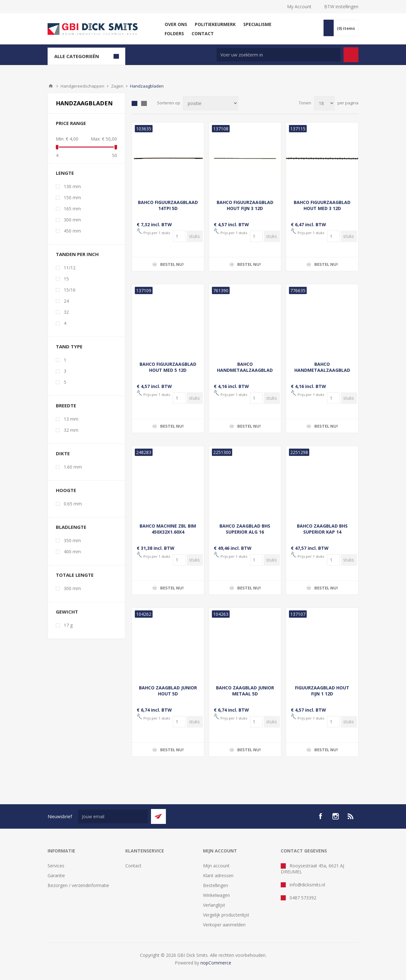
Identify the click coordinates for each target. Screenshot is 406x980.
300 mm (72, 220)
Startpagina (51, 86)
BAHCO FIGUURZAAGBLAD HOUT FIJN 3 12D (245, 205)
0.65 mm (73, 504)
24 (66, 301)
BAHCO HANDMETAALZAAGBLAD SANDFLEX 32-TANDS (322, 370)
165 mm (72, 209)
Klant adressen (218, 875)
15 (66, 279)
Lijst (144, 103)
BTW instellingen (341, 7)
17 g (68, 625)
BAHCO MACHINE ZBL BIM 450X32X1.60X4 (168, 529)
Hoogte (66, 490)
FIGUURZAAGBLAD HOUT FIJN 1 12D (322, 691)
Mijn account (216, 866)
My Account (299, 7)
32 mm (71, 430)
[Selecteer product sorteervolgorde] (211, 103)
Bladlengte (71, 527)
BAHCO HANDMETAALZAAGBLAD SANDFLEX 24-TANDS (245, 370)
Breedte (66, 405)
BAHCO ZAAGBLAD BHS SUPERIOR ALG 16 (245, 529)
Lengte (65, 173)
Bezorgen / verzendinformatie (78, 885)
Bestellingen (216, 885)
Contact (133, 866)
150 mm (72, 197)
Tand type (69, 346)
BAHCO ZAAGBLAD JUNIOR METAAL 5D (245, 691)
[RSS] (351, 816)
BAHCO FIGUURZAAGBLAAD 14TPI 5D (168, 205)
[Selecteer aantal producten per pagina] (324, 103)
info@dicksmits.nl (307, 885)
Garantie (56, 875)
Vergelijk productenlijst (226, 915)
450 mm (72, 231)
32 (66, 312)
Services (56, 866)
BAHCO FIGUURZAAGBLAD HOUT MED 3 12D (322, 205)
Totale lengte (75, 575)
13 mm (71, 419)
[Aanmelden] (113, 816)
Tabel (134, 103)
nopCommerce (216, 963)
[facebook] (320, 816)
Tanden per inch (77, 254)
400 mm (72, 552)
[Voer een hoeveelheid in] (179, 236)
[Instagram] (336, 816)
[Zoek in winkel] (278, 55)
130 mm (72, 186)
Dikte (63, 453)
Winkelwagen (216, 895)
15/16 (70, 290)
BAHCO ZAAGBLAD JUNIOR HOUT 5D (168, 691)
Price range (71, 123)
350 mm (72, 540)
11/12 (70, 268)
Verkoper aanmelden (224, 925)
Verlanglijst (214, 905)
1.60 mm (73, 467)
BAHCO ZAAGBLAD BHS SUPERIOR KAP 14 (322, 529)
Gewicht (67, 612)
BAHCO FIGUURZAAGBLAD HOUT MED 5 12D (168, 367)
